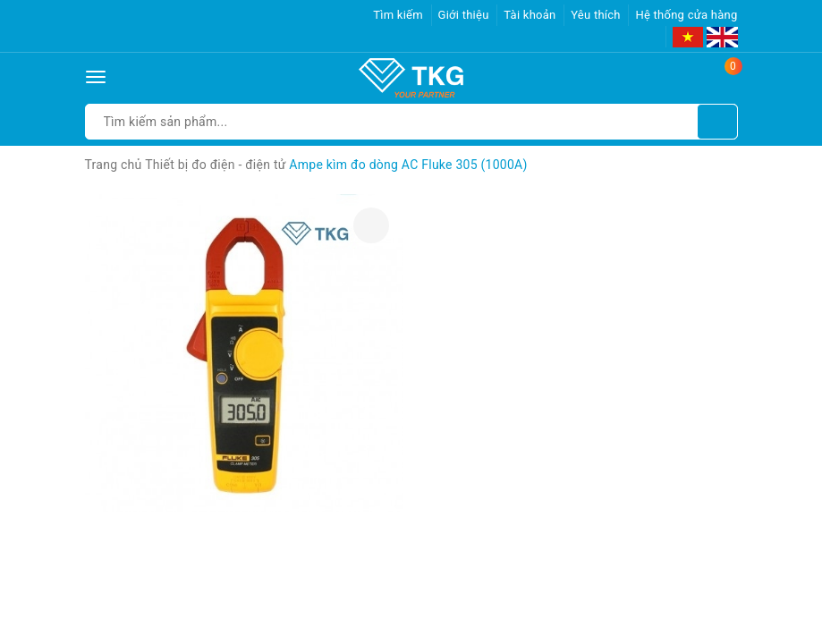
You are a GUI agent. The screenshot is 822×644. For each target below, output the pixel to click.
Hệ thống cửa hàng (686, 15)
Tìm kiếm (398, 15)
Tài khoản (530, 15)
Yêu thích (596, 15)
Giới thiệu (464, 15)
